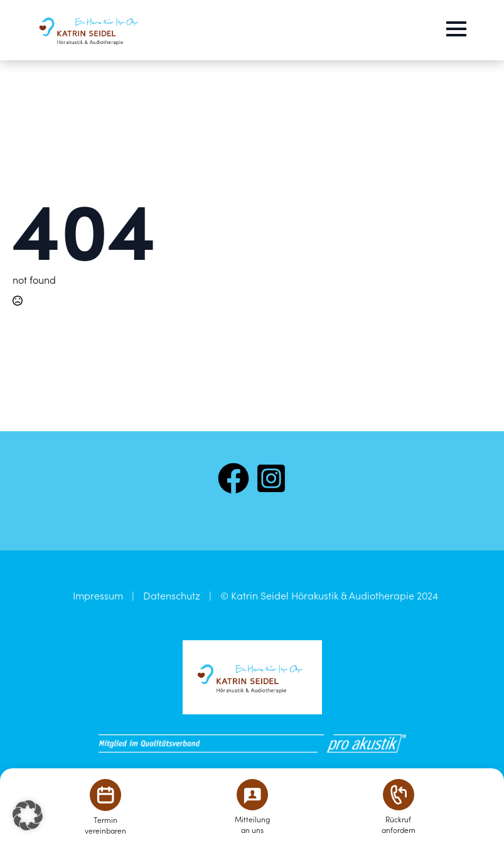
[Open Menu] (456, 29)
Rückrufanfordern (399, 824)
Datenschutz (172, 595)
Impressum (98, 595)
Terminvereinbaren (105, 825)
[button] (28, 815)
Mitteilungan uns (252, 824)
